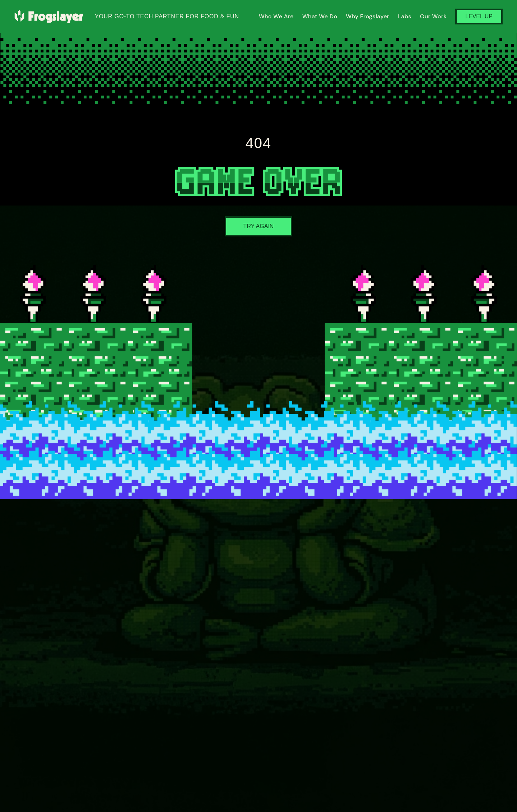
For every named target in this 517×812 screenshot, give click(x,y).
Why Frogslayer (367, 16)
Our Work (433, 16)
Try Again (259, 226)
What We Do (320, 16)
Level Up (479, 16)
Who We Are (276, 16)
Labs (404, 16)
